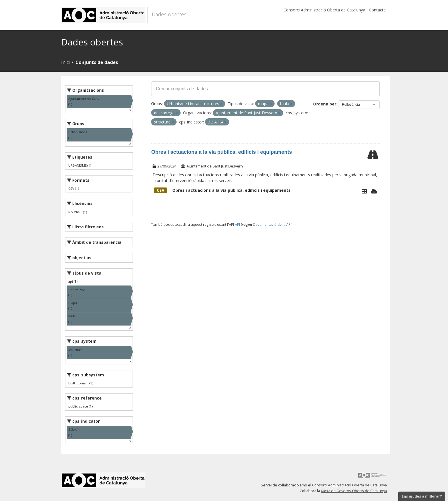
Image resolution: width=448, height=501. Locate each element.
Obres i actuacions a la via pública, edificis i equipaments (221, 152)
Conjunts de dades (97, 62)
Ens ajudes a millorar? (422, 496)
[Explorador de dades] (364, 191)
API (237, 224)
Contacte (377, 10)
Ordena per (325, 104)
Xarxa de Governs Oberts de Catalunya (354, 491)
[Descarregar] (374, 191)
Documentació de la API (272, 224)
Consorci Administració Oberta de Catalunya (324, 10)
